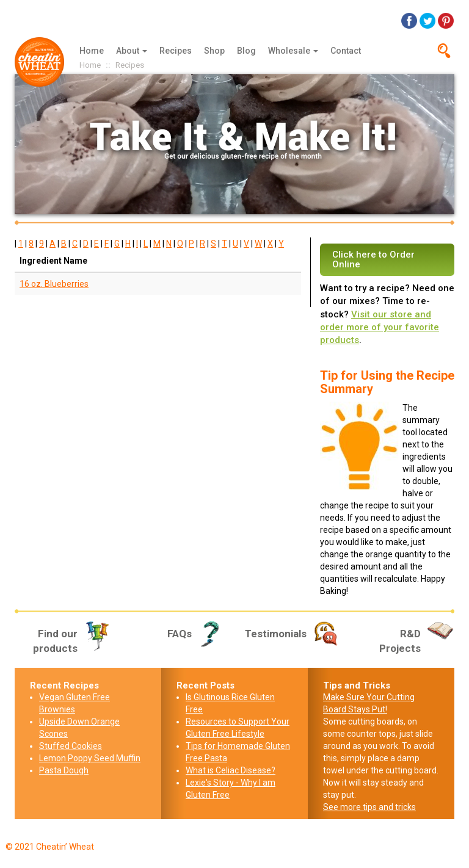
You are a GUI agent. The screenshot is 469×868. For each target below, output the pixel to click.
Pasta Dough (64, 770)
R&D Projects (417, 640)
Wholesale (293, 51)
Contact (346, 51)
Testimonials (293, 634)
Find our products (72, 640)
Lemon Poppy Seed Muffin (90, 758)
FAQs (196, 634)
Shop (214, 51)
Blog (246, 51)
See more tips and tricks (369, 807)
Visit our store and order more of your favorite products (380, 327)
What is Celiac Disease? (231, 770)
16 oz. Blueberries (54, 284)
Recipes (176, 51)
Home (92, 51)
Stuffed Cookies (71, 746)
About (132, 51)
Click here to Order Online (373, 260)
